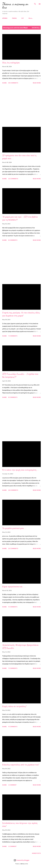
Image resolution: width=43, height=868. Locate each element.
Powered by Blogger (22, 860)
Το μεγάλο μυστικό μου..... (14, 528)
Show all (36, 28)
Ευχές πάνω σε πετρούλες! (14, 706)
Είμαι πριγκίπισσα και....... (14, 587)
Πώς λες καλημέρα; (11, 63)
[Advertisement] (21, 106)
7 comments (13, 336)
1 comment (12, 785)
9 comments (13, 607)
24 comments (13, 490)
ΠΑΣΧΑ (14, 18)
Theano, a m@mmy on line (15, 6)
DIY (23, 18)
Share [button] (4, 83)
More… (31, 18)
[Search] (35, 3)
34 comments (13, 83)
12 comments (13, 179)
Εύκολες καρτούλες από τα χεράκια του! (21, 765)
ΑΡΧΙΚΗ (5, 18)
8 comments (13, 240)
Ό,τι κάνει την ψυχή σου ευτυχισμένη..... (21, 470)
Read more (37, 83)
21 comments (13, 548)
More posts (36, 853)
